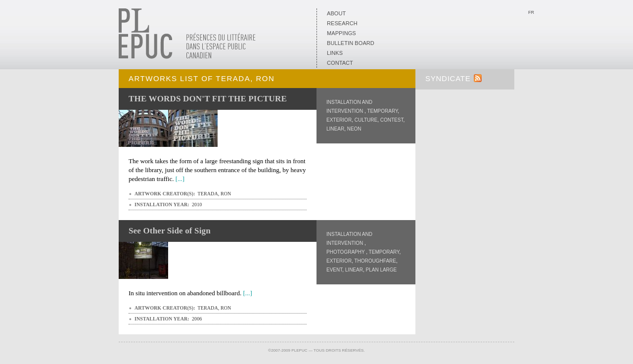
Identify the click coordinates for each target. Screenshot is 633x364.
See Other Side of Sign (170, 231)
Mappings (341, 33)
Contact (340, 63)
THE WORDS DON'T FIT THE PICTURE (208, 99)
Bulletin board (351, 43)
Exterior (339, 120)
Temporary (382, 111)
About (336, 13)
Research (342, 23)
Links (335, 53)
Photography (346, 252)
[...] (180, 179)
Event (334, 270)
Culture (366, 120)
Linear (335, 129)
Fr (531, 12)
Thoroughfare (375, 261)
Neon (354, 129)
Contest (392, 120)
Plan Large (381, 270)
